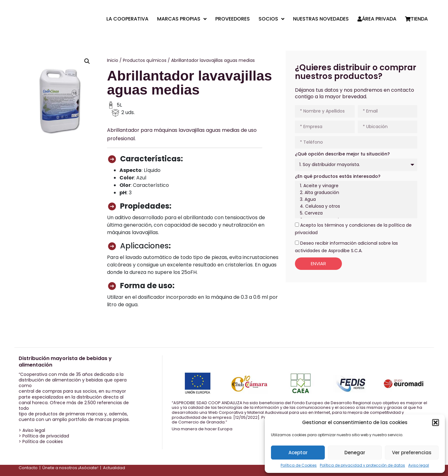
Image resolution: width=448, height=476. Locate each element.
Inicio (113, 60)
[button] (436, 423)
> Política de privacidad (44, 436)
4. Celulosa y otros (355, 206)
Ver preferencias (412, 453)
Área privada (377, 19)
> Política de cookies (41, 441)
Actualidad (114, 468)
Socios (271, 19)
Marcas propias (182, 19)
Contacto (28, 468)
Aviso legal (419, 465)
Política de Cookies (299, 465)
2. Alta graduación (355, 193)
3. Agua (355, 200)
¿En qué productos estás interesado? (338, 176)
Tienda (416, 19)
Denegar (355, 453)
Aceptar (298, 453)
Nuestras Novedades (321, 19)
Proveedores (233, 19)
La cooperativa (127, 19)
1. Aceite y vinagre (355, 186)
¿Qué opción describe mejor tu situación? (342, 154)
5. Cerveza (355, 213)
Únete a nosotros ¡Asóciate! (70, 468)
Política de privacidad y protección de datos (362, 465)
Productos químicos (145, 60)
